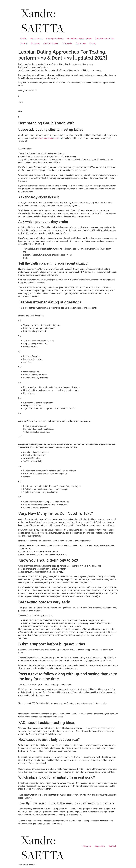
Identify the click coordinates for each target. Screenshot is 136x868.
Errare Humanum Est (104, 38)
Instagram (87, 846)
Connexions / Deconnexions (79, 38)
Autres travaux (36, 38)
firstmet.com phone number (48, 138)
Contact (93, 43)
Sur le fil (24, 43)
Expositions (81, 43)
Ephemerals (67, 43)
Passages (35, 43)
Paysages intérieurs (55, 38)
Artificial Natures (51, 43)
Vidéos (23, 38)
